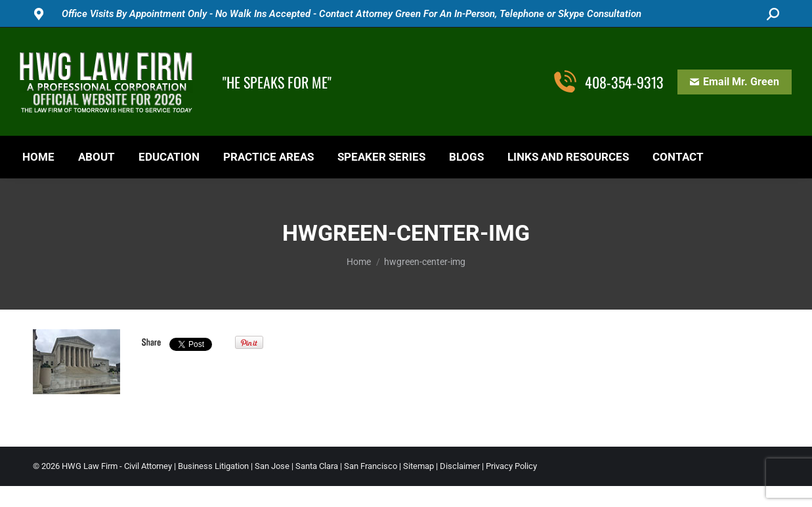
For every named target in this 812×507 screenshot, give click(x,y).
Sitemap (418, 466)
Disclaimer (460, 466)
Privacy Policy (511, 466)
